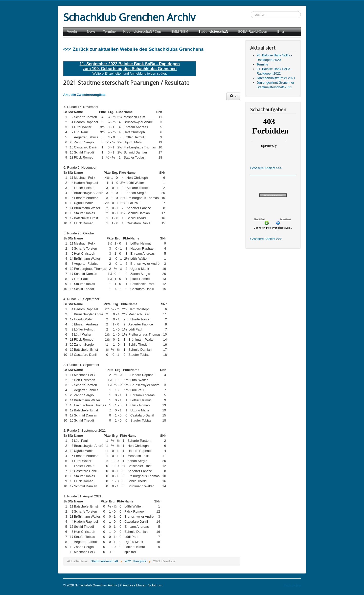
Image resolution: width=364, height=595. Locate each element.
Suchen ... (251, 11)
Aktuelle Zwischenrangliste (84, 95)
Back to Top (292, 585)
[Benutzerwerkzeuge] (233, 96)
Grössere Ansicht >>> (266, 168)
